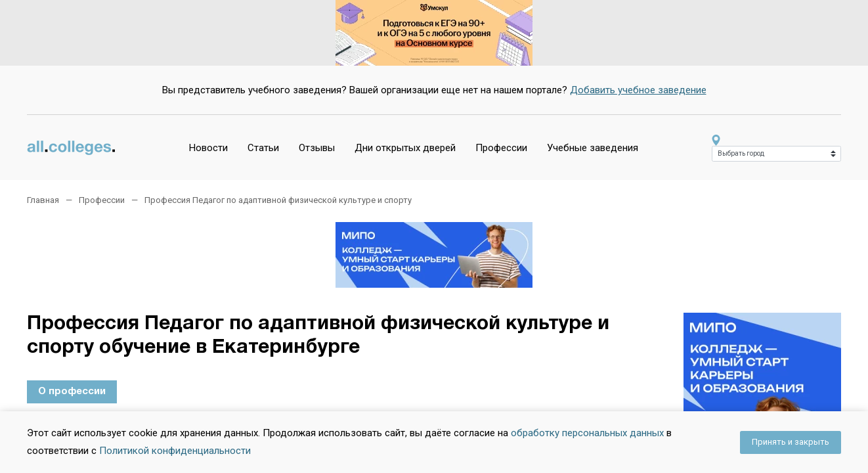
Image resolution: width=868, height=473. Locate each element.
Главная (43, 200)
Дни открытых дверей (405, 148)
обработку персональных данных (587, 433)
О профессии (72, 392)
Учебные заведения (593, 148)
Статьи (263, 148)
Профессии (501, 148)
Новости (208, 148)
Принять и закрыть (791, 442)
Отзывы (317, 148)
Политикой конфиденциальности (175, 451)
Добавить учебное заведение (638, 90)
